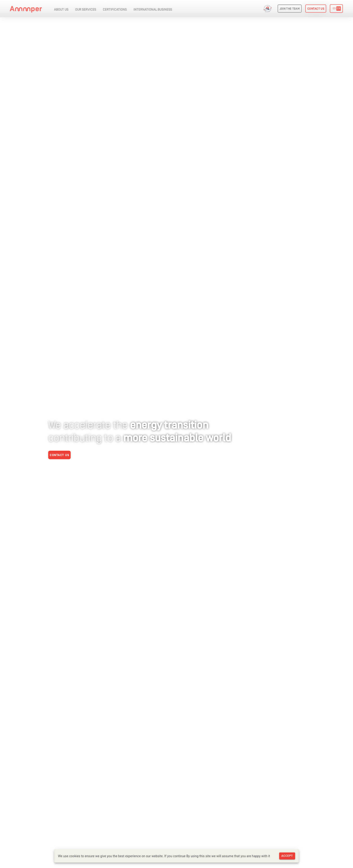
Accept (287, 856)
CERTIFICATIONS (115, 10)
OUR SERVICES (86, 10)
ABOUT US (61, 10)
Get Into (269, 9)
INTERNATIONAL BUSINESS (153, 10)
